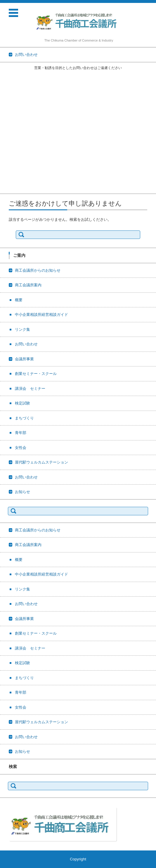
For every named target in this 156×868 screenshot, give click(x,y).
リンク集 (8, 106)
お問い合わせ (11, 114)
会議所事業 (9, 121)
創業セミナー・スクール (21, 129)
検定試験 (8, 144)
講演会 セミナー (15, 136)
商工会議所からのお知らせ (23, 76)
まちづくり (9, 152)
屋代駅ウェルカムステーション (27, 174)
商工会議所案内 (13, 83)
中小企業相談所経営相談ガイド (27, 98)
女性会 (6, 167)
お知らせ (8, 190)
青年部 (6, 159)
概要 (4, 91)
